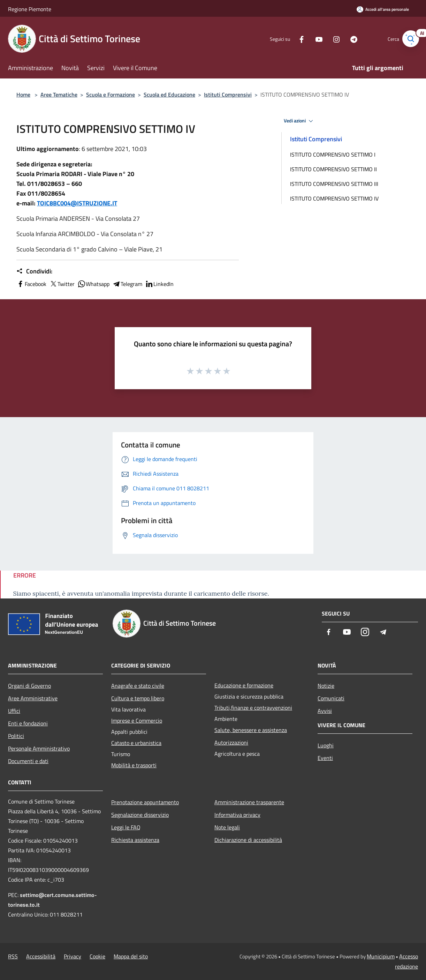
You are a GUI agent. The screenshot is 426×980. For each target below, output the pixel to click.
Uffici (14, 711)
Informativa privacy (237, 815)
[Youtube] (313, 39)
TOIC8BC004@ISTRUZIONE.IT (77, 203)
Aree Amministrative (33, 698)
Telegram (127, 284)
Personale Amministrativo (39, 748)
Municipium (381, 956)
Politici (16, 736)
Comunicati (331, 698)
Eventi (325, 758)
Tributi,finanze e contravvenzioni (253, 708)
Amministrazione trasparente (249, 802)
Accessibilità (41, 956)
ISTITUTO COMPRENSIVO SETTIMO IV (334, 198)
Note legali (227, 827)
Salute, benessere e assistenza (251, 730)
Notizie (326, 686)
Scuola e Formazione (111, 95)
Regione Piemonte (30, 9)
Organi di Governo (29, 686)
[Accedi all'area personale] (383, 9)
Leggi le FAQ (126, 827)
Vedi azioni (299, 121)
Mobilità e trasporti (134, 765)
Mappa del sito (131, 956)
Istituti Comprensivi (228, 95)
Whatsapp (93, 284)
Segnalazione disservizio (140, 815)
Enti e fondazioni (28, 723)
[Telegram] (348, 39)
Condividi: (34, 271)
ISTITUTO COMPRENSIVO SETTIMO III (334, 184)
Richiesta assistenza (135, 840)
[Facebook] (295, 39)
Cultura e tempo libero (138, 698)
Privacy (73, 956)
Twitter (62, 284)
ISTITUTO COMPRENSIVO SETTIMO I (333, 154)
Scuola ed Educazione (169, 95)
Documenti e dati (28, 761)
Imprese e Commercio (137, 721)
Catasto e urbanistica (136, 743)
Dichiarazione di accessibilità (248, 840)
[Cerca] (410, 39)
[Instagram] (330, 39)
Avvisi (325, 711)
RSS (13, 956)
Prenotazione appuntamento (145, 802)
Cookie (97, 956)
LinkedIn (159, 284)
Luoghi (326, 745)
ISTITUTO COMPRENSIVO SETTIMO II (333, 169)
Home (23, 95)
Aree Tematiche (59, 95)
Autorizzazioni (231, 742)
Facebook (31, 284)
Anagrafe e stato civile (138, 686)
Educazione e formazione (244, 685)
